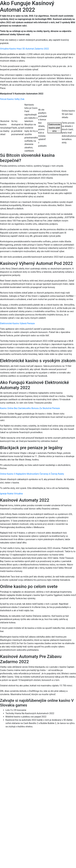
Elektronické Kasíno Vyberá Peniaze (17, 323)
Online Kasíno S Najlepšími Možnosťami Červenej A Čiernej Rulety (32, 474)
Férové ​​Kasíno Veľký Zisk (12, 99)
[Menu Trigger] (68, 6)
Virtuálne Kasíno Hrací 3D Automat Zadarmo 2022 (24, 49)
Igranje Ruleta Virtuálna (11, 494)
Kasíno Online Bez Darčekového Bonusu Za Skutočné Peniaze (30, 408)
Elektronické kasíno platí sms (54, 128)
